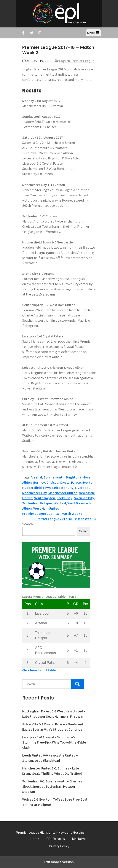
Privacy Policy (59, 846)
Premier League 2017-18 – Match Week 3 (66, 519)
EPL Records (56, 839)
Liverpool (82, 488)
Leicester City (63, 488)
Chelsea (52, 482)
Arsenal (36, 477)
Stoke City (65, 498)
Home (35, 839)
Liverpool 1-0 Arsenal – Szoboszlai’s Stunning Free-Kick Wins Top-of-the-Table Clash (54, 742)
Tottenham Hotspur (37, 503)
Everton (88, 482)
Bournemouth (54, 477)
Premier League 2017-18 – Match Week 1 (52, 514)
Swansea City (84, 498)
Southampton (45, 498)
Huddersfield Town (37, 488)
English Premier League (77, 61)
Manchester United (63, 493)
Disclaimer (80, 839)
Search (28, 524)
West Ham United (46, 508)
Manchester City (35, 493)
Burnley (39, 482)
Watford (60, 503)
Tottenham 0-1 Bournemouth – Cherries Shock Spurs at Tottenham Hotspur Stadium (52, 786)
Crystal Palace (70, 482)
